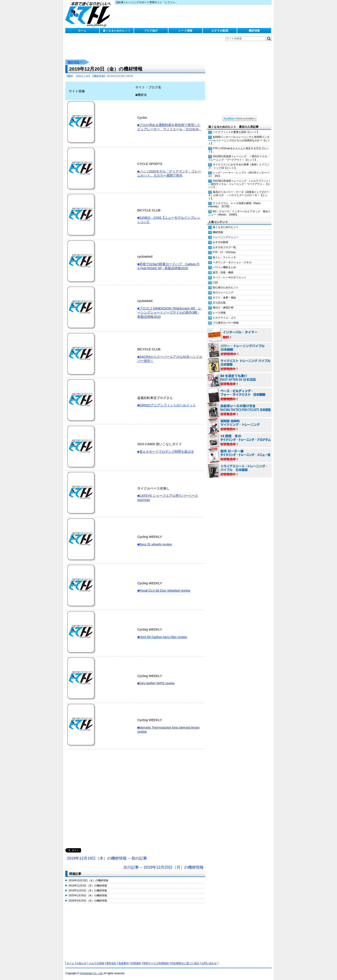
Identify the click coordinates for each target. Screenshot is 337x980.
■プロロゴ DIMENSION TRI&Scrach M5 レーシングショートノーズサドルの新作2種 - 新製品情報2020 (169, 312)
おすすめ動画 (220, 31)
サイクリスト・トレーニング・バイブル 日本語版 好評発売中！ (239, 365)
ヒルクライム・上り (224, 318)
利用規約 (136, 963)
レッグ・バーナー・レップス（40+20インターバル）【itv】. (239, 174)
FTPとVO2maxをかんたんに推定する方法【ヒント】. (239, 150)
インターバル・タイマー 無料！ (239, 335)
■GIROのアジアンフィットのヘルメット (167, 405)
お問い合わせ (209, 963)
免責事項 (124, 963)
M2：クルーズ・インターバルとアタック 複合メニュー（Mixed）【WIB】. (239, 213)
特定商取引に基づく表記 (185, 963)
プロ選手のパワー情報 (226, 323)
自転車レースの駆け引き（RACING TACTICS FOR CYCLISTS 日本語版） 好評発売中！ (239, 410)
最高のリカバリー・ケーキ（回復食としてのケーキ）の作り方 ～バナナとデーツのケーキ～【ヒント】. (239, 195)
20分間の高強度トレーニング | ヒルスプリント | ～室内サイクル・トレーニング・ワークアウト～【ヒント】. (240, 184)
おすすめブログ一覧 (224, 247)
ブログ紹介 (151, 31)
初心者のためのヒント (226, 288)
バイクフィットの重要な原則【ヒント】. (236, 132)
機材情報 (254, 31)
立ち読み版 (219, 303)
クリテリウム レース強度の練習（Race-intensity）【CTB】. (235, 205)
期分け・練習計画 (223, 308)
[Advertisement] (135, 803)
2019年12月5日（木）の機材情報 (88, 891)
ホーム (82, 31)
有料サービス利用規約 (156, 963)
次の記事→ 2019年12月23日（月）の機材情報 (163, 867)
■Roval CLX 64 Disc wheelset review (164, 590)
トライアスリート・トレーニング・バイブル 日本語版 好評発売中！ (239, 471)
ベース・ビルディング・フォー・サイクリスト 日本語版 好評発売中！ (239, 395)
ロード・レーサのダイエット (230, 277)
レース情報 (185, 31)
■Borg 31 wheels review (155, 544)
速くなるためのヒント (117, 31)
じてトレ (89, 14)
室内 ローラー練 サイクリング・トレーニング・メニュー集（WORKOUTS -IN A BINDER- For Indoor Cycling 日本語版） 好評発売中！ (239, 455)
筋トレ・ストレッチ (224, 257)
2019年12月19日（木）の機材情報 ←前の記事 (107, 858)
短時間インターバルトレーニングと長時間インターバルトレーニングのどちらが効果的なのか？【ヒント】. (239, 140)
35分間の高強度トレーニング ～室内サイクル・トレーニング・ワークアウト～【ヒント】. (239, 158)
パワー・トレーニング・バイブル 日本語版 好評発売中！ (239, 350)
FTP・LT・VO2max (224, 252)
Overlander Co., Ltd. (91, 973)
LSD (215, 283)
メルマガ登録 (97, 963)
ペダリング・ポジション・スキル (232, 262)
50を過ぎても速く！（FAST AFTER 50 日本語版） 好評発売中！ (239, 380)
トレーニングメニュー (226, 237)
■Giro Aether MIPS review (156, 683)
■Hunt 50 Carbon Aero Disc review (162, 637)
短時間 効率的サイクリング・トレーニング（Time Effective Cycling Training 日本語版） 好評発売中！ (239, 425)
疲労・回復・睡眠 (223, 272)
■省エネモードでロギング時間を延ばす (166, 452)
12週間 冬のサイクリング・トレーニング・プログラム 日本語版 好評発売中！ (239, 440)
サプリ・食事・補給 (224, 298)
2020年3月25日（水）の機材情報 (88, 901)
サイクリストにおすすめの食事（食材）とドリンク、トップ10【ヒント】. (239, 166)
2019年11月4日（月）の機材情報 (88, 886)
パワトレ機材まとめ (224, 267)
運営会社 (111, 963)
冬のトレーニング (223, 292)
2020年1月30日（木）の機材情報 (88, 895)
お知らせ (81, 963)
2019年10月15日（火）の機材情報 (88, 880)
